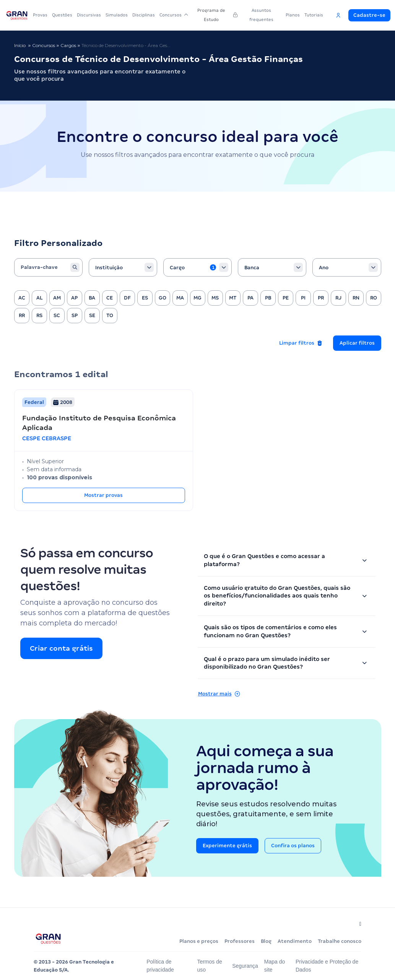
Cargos (68, 45)
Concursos (174, 15)
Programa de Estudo (217, 15)
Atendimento (295, 941)
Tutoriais (314, 15)
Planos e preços (199, 941)
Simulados (117, 15)
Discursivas (89, 15)
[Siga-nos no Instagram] (359, 924)
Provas (40, 15)
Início (20, 45)
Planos (293, 15)
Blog (266, 941)
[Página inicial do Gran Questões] (48, 938)
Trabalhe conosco (340, 941)
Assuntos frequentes (261, 15)
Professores (240, 941)
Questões (62, 15)
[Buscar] (75, 267)
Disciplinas (144, 15)
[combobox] (123, 267)
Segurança (247, 966)
